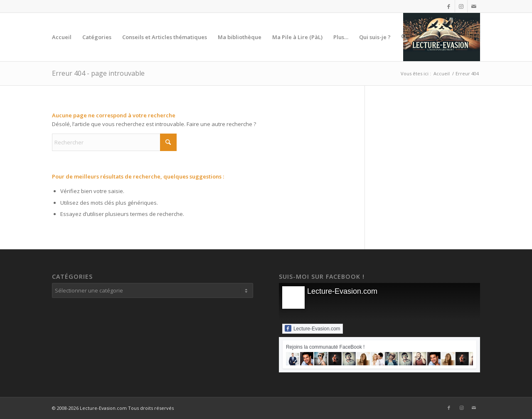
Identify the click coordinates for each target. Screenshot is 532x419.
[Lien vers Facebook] (449, 6)
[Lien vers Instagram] (461, 6)
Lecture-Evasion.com (342, 291)
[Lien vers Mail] (474, 6)
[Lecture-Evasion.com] (442, 37)
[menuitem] (62, 37)
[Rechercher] (404, 37)
